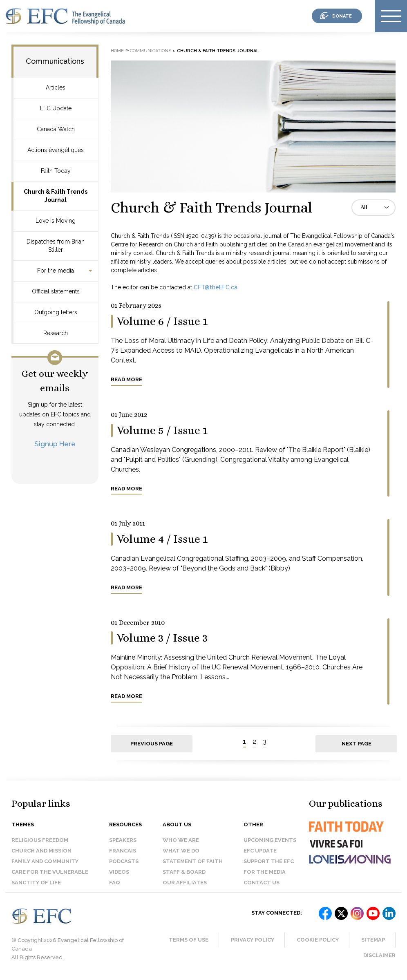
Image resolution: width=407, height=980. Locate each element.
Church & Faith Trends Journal (56, 196)
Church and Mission (41, 851)
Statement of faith (193, 861)
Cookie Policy (318, 940)
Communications (55, 61)
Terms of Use (189, 940)
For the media (56, 271)
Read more (126, 379)
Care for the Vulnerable (50, 872)
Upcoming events (270, 840)
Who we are (181, 840)
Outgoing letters (56, 312)
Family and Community (45, 861)
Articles (56, 87)
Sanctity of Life (36, 883)
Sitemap (373, 940)
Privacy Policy (253, 940)
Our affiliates (185, 883)
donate (342, 16)
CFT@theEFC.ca (216, 287)
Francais (123, 851)
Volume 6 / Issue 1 (162, 321)
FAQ (115, 883)
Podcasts (124, 861)
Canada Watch (56, 129)
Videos (119, 872)
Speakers (123, 840)
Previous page (152, 744)
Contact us (262, 883)
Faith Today (56, 171)
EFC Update (56, 108)
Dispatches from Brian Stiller (56, 246)
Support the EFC (269, 861)
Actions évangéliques (56, 150)
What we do (181, 851)
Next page (357, 744)
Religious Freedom (40, 840)
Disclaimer (379, 955)
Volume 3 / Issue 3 (162, 638)
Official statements (56, 291)
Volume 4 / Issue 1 (162, 539)
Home (117, 51)
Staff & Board (184, 872)
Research (56, 333)
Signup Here (55, 444)
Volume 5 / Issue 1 (162, 430)
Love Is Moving (56, 221)
